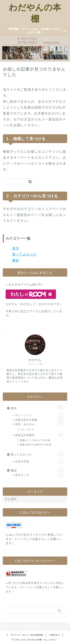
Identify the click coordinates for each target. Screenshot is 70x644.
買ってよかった (24, 254)
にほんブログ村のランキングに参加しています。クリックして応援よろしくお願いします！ (34, 539)
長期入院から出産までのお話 (36, 445)
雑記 (16, 260)
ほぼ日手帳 (39, 461)
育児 (16, 248)
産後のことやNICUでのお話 (35, 440)
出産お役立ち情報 (39, 420)
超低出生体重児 (39, 435)
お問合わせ (55, 635)
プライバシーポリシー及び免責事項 (27, 635)
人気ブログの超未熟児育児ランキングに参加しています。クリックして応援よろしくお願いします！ (35, 587)
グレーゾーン (39, 415)
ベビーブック (27, 430)
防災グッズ (39, 475)
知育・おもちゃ (39, 424)
